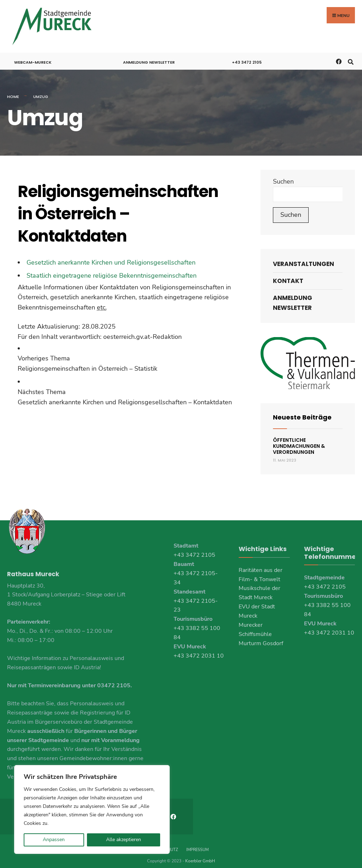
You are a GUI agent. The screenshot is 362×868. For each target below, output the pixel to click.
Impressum (197, 842)
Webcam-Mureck (33, 55)
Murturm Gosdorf (261, 636)
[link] (127, 357)
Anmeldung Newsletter (149, 55)
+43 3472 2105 (247, 55)
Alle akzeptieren (124, 840)
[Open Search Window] (351, 54)
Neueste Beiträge (302, 410)
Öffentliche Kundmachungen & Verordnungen (299, 439)
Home (13, 89)
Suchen (283, 174)
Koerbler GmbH (200, 853)
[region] (92, 809)
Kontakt (288, 274)
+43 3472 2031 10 (199, 649)
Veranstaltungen (303, 256)
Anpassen (54, 840)
